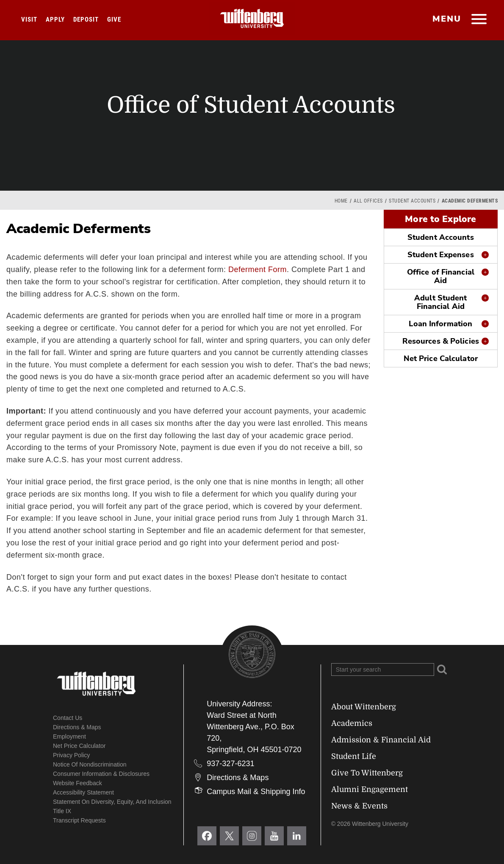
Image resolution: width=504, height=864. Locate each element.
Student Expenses (441, 255)
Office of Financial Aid (441, 276)
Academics (352, 723)
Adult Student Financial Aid (440, 302)
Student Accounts (412, 201)
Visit (29, 19)
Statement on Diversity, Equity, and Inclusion (112, 802)
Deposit (86, 19)
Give (114, 19)
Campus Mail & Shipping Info (256, 792)
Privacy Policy (71, 755)
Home (341, 201)
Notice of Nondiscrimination (90, 764)
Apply (55, 19)
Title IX (62, 811)
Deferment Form (258, 269)
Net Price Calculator (441, 358)
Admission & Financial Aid (381, 740)
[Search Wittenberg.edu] (383, 670)
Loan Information (440, 324)
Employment (69, 736)
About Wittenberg (364, 707)
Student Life (354, 756)
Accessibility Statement (83, 792)
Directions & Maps (77, 727)
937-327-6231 (230, 764)
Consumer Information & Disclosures (101, 774)
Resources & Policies (441, 341)
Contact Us (68, 718)
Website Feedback (78, 783)
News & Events (359, 806)
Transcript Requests (79, 820)
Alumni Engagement (370, 789)
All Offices (368, 201)
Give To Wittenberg (367, 773)
